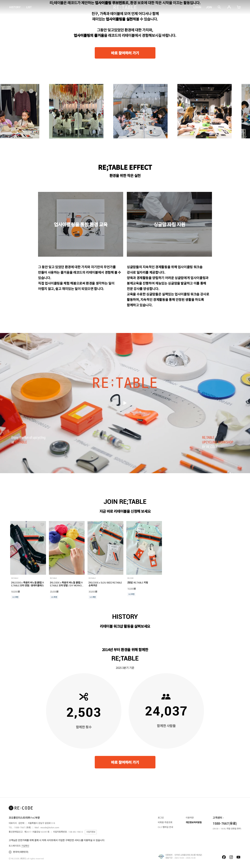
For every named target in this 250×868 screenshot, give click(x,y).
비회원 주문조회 (165, 822)
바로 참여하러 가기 (125, 53)
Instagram (231, 857)
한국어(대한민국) (19, 852)
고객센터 (217, 818)
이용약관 (190, 818)
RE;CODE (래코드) (125, 7)
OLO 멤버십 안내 (165, 827)
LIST (29, 7)
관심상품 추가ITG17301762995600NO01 (120, 525)
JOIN (209, 7)
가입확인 (25, 846)
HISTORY (15, 7)
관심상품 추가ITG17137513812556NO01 (158, 525)
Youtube (238, 857)
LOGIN (197, 7)
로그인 (161, 818)
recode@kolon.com (50, 828)
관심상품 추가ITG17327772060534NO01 (81, 525)
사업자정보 (91, 832)
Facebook (224, 857)
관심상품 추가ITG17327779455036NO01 (42, 525)
